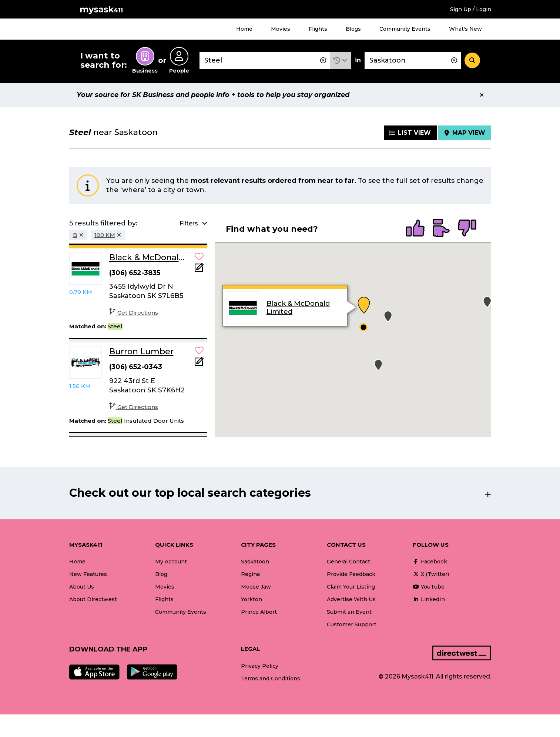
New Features (88, 574)
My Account (171, 562)
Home (244, 29)
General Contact (348, 562)
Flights (318, 29)
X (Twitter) (431, 574)
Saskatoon (255, 562)
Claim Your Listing (351, 587)
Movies (281, 29)
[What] (265, 61)
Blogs (353, 29)
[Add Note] (199, 270)
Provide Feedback (351, 574)
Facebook (430, 562)
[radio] (415, 229)
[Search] (472, 60)
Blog (161, 574)
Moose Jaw (256, 587)
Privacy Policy (260, 666)
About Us (82, 587)
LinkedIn (429, 599)
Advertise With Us (351, 599)
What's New (465, 29)
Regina (250, 574)
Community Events (405, 29)
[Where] (413, 61)
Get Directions (134, 313)
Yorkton (252, 599)
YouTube (429, 587)
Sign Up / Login (471, 9)
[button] (341, 61)
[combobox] (265, 61)
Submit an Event (349, 612)
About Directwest (93, 599)
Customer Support (352, 624)
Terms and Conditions (271, 679)
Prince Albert (259, 612)
